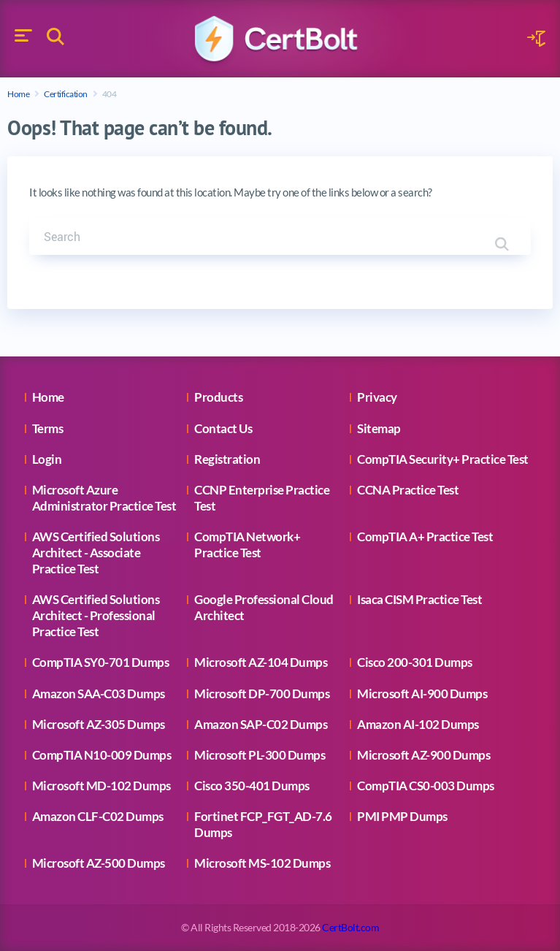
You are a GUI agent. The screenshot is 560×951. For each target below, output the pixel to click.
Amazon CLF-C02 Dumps (98, 816)
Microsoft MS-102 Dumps (262, 863)
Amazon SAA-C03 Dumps (99, 694)
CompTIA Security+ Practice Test (443, 459)
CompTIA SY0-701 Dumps (101, 662)
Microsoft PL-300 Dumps (260, 755)
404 (110, 94)
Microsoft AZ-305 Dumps (99, 724)
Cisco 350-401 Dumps (252, 786)
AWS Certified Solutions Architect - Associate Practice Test (96, 553)
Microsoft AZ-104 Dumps (261, 662)
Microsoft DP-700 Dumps (262, 694)
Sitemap (379, 428)
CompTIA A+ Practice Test (425, 536)
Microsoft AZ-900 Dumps (423, 755)
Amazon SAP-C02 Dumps (261, 724)
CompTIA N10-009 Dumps (102, 755)
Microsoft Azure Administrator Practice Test (104, 498)
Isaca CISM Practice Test (419, 599)
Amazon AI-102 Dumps (418, 724)
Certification (66, 94)
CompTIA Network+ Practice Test (247, 545)
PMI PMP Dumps (402, 816)
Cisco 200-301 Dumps (415, 662)
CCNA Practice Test (408, 490)
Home (18, 94)
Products (218, 397)
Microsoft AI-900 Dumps (422, 694)
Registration (227, 459)
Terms (48, 428)
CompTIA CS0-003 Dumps (426, 786)
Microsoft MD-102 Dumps (101, 786)
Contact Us (223, 428)
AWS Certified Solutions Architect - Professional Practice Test (96, 615)
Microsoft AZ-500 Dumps (99, 863)
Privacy (377, 397)
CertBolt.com (350, 927)
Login (47, 459)
